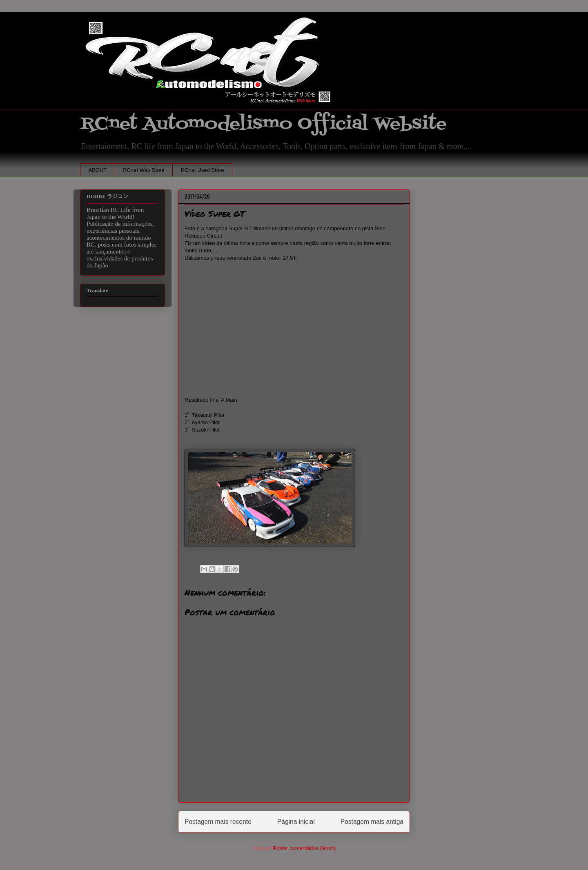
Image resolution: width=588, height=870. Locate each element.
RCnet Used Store (203, 170)
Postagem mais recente (218, 822)
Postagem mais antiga (372, 822)
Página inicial (296, 822)
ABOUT (98, 170)
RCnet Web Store (144, 170)
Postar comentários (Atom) (304, 848)
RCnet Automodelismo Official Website (263, 124)
